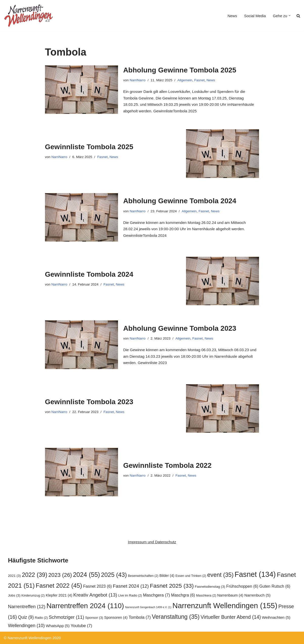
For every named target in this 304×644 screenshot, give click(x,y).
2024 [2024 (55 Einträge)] (87, 575)
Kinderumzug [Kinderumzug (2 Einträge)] (33, 596)
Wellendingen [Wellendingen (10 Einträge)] (27, 626)
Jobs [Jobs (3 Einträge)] (14, 595)
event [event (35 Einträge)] (220, 575)
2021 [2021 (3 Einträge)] (15, 576)
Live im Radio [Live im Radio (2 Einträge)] (130, 596)
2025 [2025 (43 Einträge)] (114, 575)
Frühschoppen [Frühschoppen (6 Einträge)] (242, 586)
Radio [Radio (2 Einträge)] (41, 618)
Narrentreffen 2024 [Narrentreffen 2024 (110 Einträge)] (85, 606)
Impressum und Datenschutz (152, 542)
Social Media (255, 16)
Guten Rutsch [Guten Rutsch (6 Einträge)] (275, 586)
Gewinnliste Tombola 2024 (89, 274)
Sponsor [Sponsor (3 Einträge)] (94, 618)
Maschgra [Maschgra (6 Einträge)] (183, 595)
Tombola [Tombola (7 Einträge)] (140, 617)
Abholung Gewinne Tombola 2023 (180, 328)
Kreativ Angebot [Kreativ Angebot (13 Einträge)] (95, 595)
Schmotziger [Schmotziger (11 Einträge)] (66, 617)
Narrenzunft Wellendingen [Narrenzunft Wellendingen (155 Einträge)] (225, 606)
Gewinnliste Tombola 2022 (167, 465)
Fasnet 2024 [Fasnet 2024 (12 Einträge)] (131, 586)
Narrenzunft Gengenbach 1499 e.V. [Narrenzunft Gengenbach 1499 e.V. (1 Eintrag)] (148, 607)
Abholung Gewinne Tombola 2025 (180, 70)
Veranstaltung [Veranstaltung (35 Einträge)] (176, 617)
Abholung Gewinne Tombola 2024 (180, 201)
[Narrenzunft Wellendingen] (29, 16)
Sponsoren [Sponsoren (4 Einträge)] (116, 617)
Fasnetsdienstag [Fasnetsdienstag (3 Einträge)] (210, 587)
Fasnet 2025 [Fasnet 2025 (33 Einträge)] (172, 586)
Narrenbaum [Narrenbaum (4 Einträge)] (230, 595)
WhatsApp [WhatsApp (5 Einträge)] (58, 626)
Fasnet (200, 80)
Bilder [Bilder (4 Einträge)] (167, 576)
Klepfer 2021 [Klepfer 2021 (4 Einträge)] (59, 595)
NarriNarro (138, 80)
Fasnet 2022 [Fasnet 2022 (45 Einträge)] (59, 586)
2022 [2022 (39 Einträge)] (34, 575)
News (232, 16)
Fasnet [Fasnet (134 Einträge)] (255, 574)
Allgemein (185, 80)
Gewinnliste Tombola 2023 (89, 402)
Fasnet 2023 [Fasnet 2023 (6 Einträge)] (98, 586)
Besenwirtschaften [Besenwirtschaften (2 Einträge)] (143, 576)
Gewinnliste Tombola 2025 (89, 147)
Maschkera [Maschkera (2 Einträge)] (206, 596)
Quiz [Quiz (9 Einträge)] (26, 617)
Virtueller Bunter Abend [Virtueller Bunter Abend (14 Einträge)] (231, 617)
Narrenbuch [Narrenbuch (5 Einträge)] (258, 595)
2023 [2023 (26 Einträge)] (60, 575)
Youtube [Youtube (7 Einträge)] (81, 626)
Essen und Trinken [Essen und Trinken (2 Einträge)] (191, 576)
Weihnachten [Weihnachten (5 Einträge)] (276, 617)
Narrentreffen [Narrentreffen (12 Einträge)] (27, 607)
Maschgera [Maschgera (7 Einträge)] (157, 595)
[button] (290, 16)
